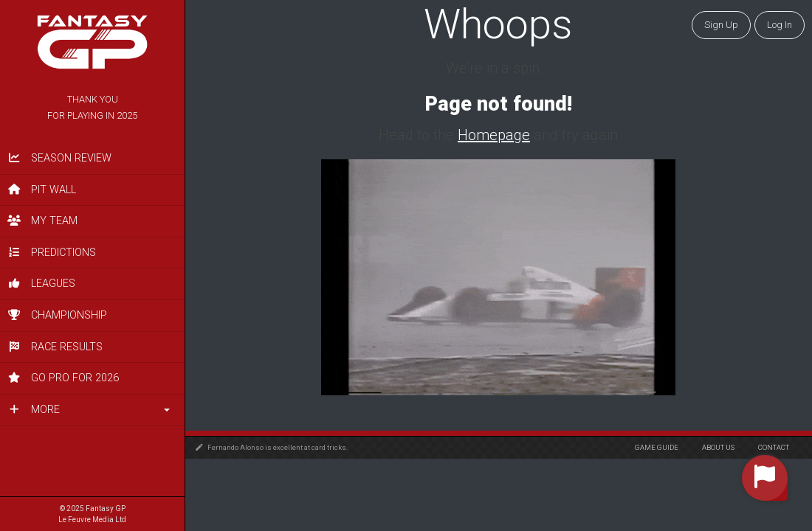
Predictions (52, 253)
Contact (774, 447)
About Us (718, 447)
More (34, 410)
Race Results (55, 347)
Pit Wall (42, 190)
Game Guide (657, 447)
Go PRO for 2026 (63, 378)
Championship (57, 315)
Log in (780, 25)
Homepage (494, 135)
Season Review (59, 158)
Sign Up (721, 25)
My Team (42, 221)
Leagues (41, 284)
